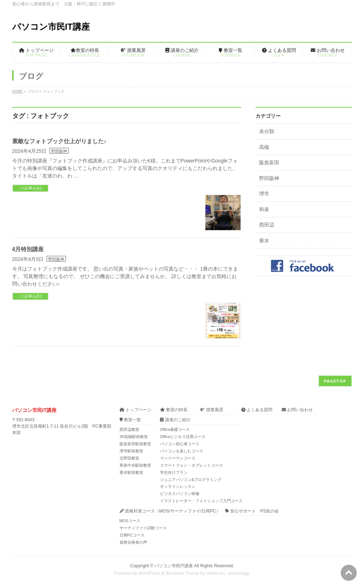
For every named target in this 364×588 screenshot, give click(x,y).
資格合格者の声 (133, 542)
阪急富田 (269, 163)
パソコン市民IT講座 (51, 27)
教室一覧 (130, 420)
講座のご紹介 (175, 420)
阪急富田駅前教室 (135, 444)
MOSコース (130, 521)
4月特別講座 (28, 249)
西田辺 (267, 225)
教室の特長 (174, 410)
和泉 (264, 210)
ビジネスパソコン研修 (180, 494)
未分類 (267, 132)
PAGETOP (335, 381)
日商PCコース (132, 535)
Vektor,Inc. (217, 573)
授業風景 (212, 410)
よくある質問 (257, 410)
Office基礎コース (175, 429)
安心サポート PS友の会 (252, 511)
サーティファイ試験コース (143, 528)
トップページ (135, 410)
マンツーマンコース (178, 458)
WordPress (149, 573)
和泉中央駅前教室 (135, 465)
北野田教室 (129, 458)
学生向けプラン (174, 472)
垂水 (264, 241)
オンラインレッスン (178, 486)
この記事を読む (30, 188)
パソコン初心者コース (180, 444)
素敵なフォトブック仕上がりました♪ (59, 141)
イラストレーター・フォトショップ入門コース (201, 501)
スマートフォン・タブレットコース (191, 465)
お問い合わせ (297, 410)
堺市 (264, 194)
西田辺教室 (129, 429)
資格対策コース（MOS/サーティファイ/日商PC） (170, 511)
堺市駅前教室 (131, 451)
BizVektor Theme (182, 573)
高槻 (264, 147)
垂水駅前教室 (131, 472)
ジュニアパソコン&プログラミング (191, 480)
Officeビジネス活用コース (183, 437)
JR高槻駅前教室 (134, 437)
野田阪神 (59, 151)
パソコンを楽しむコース (182, 451)
